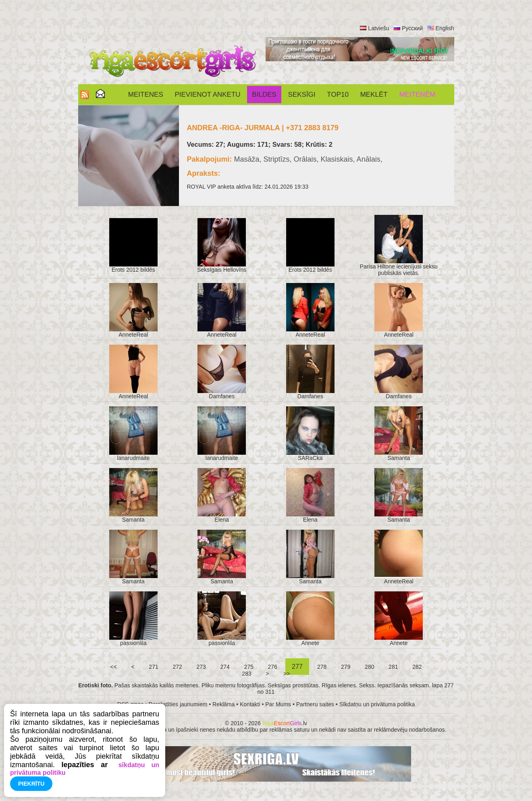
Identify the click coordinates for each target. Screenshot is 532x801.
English (445, 28)
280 (369, 667)
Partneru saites (315, 704)
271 (153, 667)
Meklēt (374, 95)
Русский (412, 28)
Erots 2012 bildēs (133, 270)
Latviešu (378, 28)
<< (114, 667)
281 (393, 667)
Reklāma (223, 704)
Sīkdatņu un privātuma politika (377, 704)
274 (225, 667)
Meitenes (146, 95)
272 (178, 667)
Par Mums (278, 704)
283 (246, 674)
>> (287, 674)
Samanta (399, 458)
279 (346, 667)
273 (201, 667)
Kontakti (250, 704)
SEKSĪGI (302, 95)
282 (417, 667)
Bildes (264, 95)
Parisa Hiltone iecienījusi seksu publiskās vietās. (399, 270)
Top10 (338, 95)
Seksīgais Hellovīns (222, 270)
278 (322, 667)
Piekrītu (31, 784)
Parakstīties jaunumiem (178, 704)
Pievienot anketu (208, 95)
